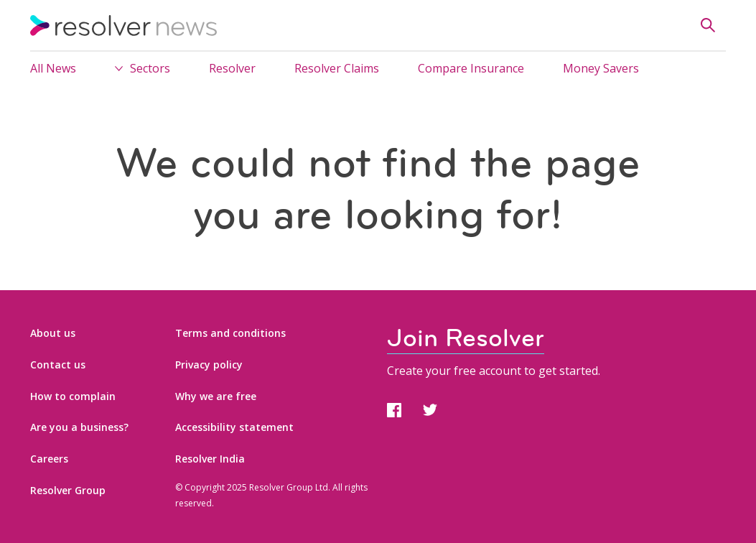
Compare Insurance (471, 68)
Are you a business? (79, 427)
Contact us (58, 365)
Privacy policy (209, 365)
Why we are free (216, 396)
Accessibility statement (234, 427)
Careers (49, 459)
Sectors (150, 68)
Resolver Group (68, 490)
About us (53, 333)
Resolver (232, 68)
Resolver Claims (337, 68)
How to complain (73, 396)
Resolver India (210, 459)
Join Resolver (466, 338)
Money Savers (601, 68)
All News (53, 68)
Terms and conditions (230, 333)
